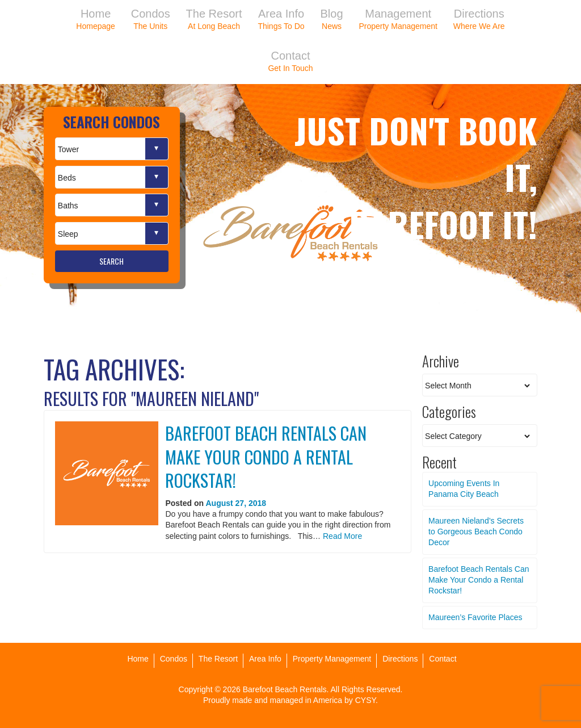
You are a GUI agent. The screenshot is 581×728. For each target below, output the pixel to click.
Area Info (265, 659)
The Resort (218, 659)
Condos (174, 659)
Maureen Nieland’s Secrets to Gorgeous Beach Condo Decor (476, 532)
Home (138, 659)
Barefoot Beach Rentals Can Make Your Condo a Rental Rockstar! (266, 457)
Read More (342, 536)
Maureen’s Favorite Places (475, 617)
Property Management (332, 659)
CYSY (365, 700)
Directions (400, 659)
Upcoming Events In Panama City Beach (464, 489)
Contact (443, 659)
